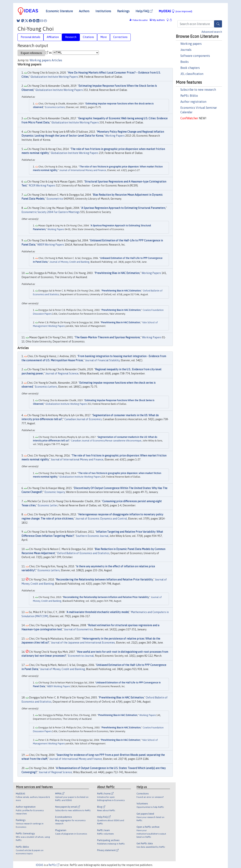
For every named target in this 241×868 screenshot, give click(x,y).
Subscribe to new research (198, 90)
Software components (195, 56)
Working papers (191, 44)
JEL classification (192, 74)
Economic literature (59, 11)
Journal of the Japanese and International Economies (83, 643)
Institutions (103, 11)
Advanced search (212, 32)
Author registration (193, 102)
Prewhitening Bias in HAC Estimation (117, 273)
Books (185, 62)
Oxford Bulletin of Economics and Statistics (83, 553)
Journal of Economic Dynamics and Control (101, 519)
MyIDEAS (175, 11)
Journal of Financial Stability (102, 360)
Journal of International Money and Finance (83, 170)
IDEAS (40, 865)
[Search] (218, 24)
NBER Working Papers (51, 245)
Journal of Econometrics (79, 629)
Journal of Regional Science (62, 374)
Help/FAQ (144, 11)
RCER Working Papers (42, 186)
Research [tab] (71, 37)
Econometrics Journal (81, 656)
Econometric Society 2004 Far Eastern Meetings (51, 212)
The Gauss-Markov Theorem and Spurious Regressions (107, 337)
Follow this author (140, 20)
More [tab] (104, 37)
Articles (57, 60)
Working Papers (115, 136)
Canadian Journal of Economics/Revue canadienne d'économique (106, 441)
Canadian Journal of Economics (83, 419)
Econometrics (55, 199)
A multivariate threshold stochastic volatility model (98, 612)
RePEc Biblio (189, 96)
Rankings (123, 11)
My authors (157, 20)
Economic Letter (48, 505)
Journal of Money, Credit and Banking (69, 262)
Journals (186, 50)
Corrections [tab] (120, 37)
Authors (84, 11)
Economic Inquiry (55, 492)
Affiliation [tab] (53, 37)
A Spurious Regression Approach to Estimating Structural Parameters (123, 208)
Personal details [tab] (31, 37)
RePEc (54, 865)
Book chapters (190, 68)
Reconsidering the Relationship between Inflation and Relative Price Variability (104, 580)
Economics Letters (55, 107)
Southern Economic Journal (92, 536)
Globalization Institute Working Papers (54, 77)
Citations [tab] (88, 37)
